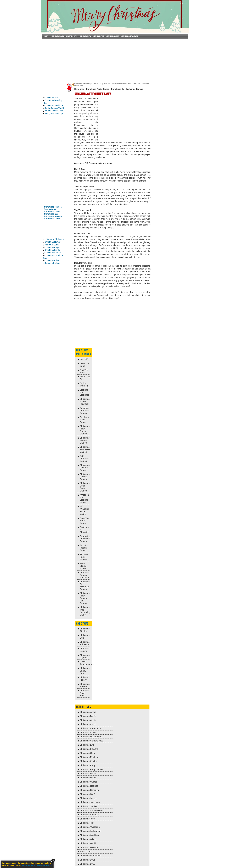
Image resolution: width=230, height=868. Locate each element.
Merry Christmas (52, 245)
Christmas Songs (88, 798)
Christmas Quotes (88, 782)
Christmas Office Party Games (85, 487)
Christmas (79, 89)
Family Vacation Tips (54, 113)
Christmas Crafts (88, 732)
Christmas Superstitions (91, 810)
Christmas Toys (87, 819)
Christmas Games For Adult (85, 401)
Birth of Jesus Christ (54, 111)
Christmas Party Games (98, 89)
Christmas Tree (99, 36)
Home (46, 36)
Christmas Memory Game (85, 468)
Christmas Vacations (90, 827)
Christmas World (88, 843)
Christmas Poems (88, 774)
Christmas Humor (52, 242)
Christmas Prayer (88, 778)
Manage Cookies (44, 865)
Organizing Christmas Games (85, 539)
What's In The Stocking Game (84, 499)
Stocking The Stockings (84, 392)
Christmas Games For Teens (85, 575)
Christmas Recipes (113, 36)
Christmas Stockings (90, 802)
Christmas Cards (52, 212)
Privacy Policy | (29, 865)
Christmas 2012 (87, 864)
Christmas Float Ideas (85, 693)
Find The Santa (84, 371)
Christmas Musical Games (85, 477)
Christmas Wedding (89, 835)
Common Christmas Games (85, 410)
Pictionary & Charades (84, 530)
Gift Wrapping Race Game (84, 510)
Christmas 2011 (87, 860)
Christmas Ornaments (90, 856)
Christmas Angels (52, 247)
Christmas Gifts (72, 36)
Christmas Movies (53, 216)
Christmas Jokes (88, 712)
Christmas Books (88, 716)
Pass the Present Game (84, 548)
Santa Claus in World (54, 108)
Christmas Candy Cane (85, 671)
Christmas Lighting (85, 650)
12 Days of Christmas (54, 239)
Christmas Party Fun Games (85, 440)
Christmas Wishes (89, 839)
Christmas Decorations (91, 737)
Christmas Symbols (89, 815)
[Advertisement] (115, 60)
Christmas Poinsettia (85, 643)
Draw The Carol (84, 365)
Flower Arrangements (85, 663)
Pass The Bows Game (84, 520)
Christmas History (85, 679)
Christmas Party (85, 36)
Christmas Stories (88, 806)
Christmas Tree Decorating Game (85, 611)
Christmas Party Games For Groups (85, 598)
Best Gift (84, 359)
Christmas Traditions (54, 105)
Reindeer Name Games (84, 557)
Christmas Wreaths (89, 847)
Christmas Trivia (52, 98)
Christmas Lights (52, 250)
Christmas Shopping (90, 790)
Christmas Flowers (53, 207)
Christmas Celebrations (130, 36)
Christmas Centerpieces (91, 741)
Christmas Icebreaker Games (85, 449)
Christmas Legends (85, 656)
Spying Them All (84, 384)
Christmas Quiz (85, 636)
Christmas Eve (51, 214)
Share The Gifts (85, 378)
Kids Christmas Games (85, 458)
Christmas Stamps (53, 253)
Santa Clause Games (83, 566)
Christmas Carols (58, 36)
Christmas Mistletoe (89, 757)
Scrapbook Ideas (52, 263)
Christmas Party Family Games (85, 430)
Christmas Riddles (85, 630)
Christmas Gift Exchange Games (85, 585)
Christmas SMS (87, 794)
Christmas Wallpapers (90, 831)
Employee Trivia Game (85, 420)
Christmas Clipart (52, 260)
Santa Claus (50, 209)
